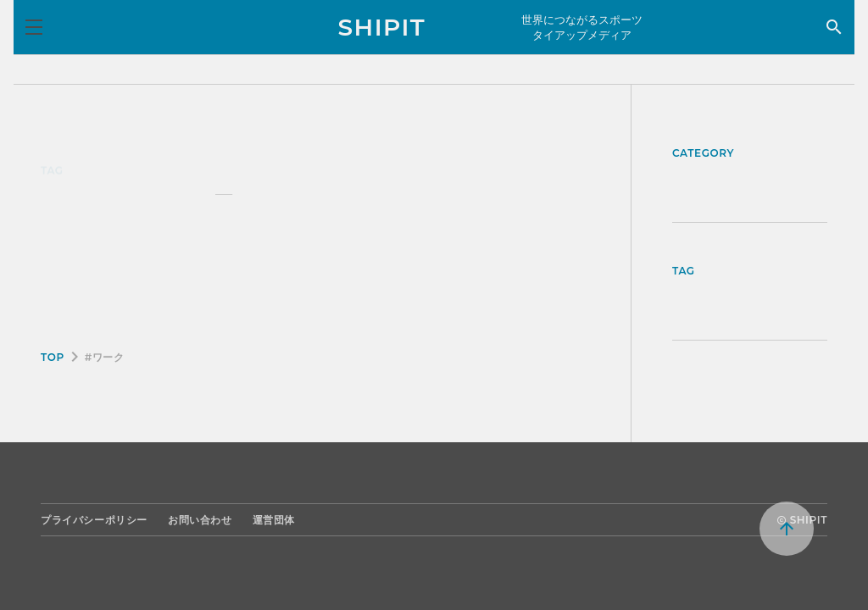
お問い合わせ (200, 520)
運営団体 (274, 520)
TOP (53, 357)
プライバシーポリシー (94, 520)
